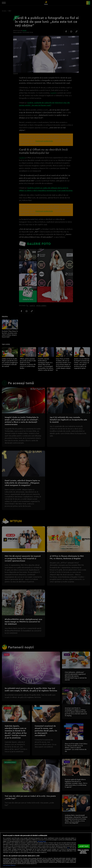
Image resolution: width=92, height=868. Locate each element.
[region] (46, 850)
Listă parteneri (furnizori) (9, 865)
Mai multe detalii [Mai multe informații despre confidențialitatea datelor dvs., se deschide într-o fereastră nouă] (42, 841)
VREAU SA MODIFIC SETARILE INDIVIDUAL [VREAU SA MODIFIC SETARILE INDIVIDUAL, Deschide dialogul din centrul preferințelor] (83, 851)
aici (68, 848)
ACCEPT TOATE (84, 846)
